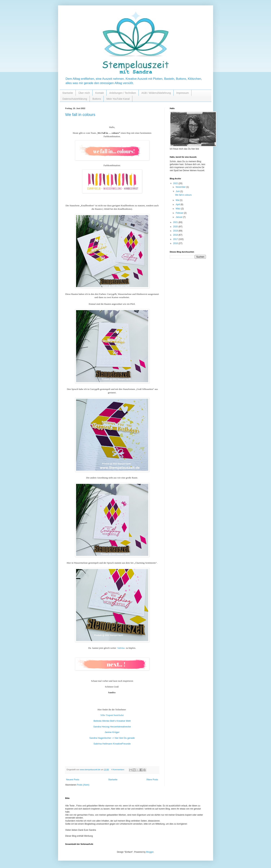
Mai (178, 200)
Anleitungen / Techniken (123, 93)
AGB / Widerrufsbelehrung (156, 93)
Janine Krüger (112, 732)
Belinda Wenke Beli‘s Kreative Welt (112, 721)
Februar (180, 213)
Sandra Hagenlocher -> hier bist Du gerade (112, 738)
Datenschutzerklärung (75, 99)
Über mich (84, 93)
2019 (176, 231)
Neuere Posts (73, 780)
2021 (176, 222)
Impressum (183, 93)
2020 (176, 227)
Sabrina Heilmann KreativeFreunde (112, 744)
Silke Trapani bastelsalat (112, 715)
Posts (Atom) (83, 785)
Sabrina (121, 648)
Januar (179, 217)
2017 (176, 239)
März (178, 209)
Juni (178, 191)
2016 (176, 243)
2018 (176, 235)
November (181, 187)
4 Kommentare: (118, 770)
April (178, 204)
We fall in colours (80, 115)
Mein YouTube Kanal (118, 99)
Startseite (68, 93)
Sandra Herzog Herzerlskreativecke (112, 727)
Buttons (97, 99)
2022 (176, 183)
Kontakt (99, 93)
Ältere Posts (152, 780)
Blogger (150, 852)
